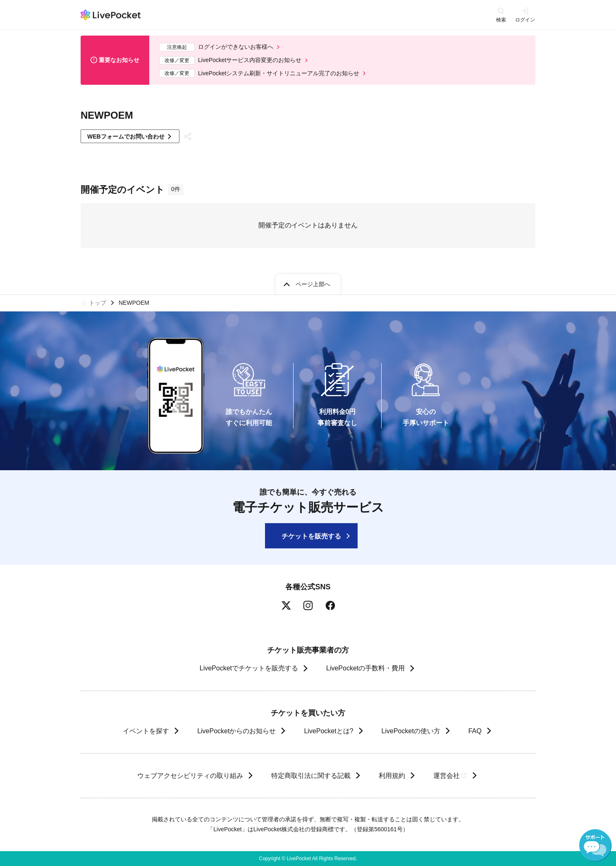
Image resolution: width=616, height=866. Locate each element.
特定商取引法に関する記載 (310, 776)
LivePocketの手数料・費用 (365, 668)
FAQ (475, 731)
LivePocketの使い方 (411, 731)
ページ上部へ (313, 284)
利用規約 (392, 776)
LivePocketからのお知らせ (236, 731)
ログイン (525, 20)
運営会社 (450, 776)
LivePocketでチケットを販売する (249, 668)
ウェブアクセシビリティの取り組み (190, 776)
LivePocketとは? (328, 731)
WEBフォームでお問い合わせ (126, 136)
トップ (98, 303)
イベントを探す (146, 731)
